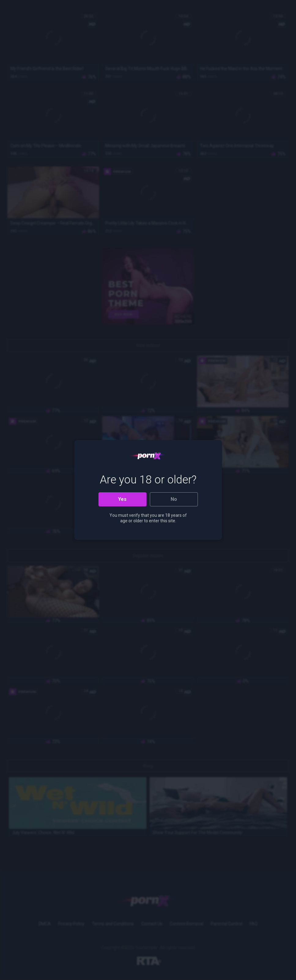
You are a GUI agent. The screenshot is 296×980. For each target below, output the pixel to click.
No (174, 499)
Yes (122, 499)
